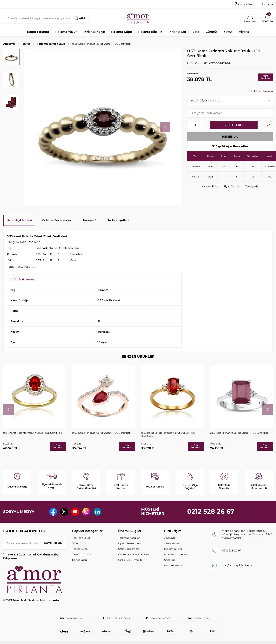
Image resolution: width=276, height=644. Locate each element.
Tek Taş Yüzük (81, 538)
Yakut (228, 32)
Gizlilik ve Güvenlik (130, 560)
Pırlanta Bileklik (150, 32)
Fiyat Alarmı (231, 186)
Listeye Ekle (210, 186)
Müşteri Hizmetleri (176, 554)
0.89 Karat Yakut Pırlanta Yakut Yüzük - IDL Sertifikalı (168, 434)
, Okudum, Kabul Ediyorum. (31, 556)
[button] (165, 127)
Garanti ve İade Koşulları (133, 554)
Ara (80, 18)
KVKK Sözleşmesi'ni (22, 554)
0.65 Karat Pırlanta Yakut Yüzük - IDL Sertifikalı (101, 433)
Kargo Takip (244, 4)
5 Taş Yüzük (80, 543)
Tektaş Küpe (80, 549)
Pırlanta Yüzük (66, 32)
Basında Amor (173, 565)
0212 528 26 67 (211, 512)
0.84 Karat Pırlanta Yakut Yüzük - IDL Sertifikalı (33, 433)
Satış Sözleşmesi (129, 549)
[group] (103, 127)
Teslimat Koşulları (129, 538)
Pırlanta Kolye (94, 32)
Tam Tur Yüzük (82, 554)
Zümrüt (212, 32)
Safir (196, 32)
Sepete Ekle (234, 125)
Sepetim (170, 560)
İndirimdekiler (173, 549)
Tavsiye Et (252, 186)
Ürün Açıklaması (19, 220)
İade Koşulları (118, 220)
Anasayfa (9, 44)
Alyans (244, 32)
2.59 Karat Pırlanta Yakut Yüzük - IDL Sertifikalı (239, 433)
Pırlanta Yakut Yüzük (51, 44)
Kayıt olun (53, 543)
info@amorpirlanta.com (238, 565)
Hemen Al (230, 137)
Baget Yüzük (80, 560)
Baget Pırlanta (38, 32)
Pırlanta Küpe (122, 32)
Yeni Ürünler (172, 543)
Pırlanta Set (177, 32)
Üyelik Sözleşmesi (129, 543)
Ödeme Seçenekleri (57, 220)
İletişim (267, 4)
